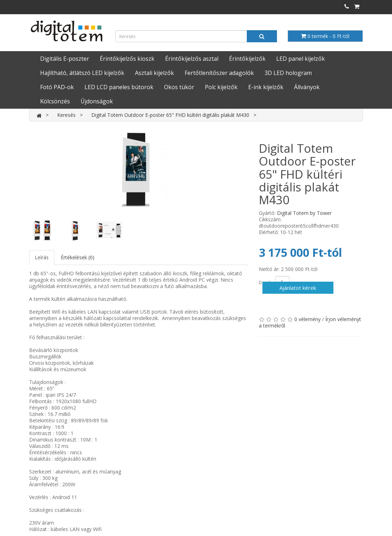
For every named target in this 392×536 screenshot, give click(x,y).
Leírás (42, 257)
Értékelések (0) (78, 257)
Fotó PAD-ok (57, 87)
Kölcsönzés (55, 101)
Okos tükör (179, 87)
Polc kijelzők (221, 87)
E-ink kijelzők (266, 87)
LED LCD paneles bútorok (119, 87)
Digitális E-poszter (65, 59)
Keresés (66, 115)
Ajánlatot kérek (298, 288)
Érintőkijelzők (247, 59)
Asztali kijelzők (154, 73)
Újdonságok (97, 101)
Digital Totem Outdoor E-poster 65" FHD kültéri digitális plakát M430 (170, 115)
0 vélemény (307, 319)
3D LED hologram (288, 73)
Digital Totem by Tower (304, 213)
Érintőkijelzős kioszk (127, 59)
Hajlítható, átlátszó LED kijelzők (82, 73)
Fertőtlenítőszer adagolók (219, 73)
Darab (265, 283)
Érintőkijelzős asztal (192, 59)
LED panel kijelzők (301, 59)
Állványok (307, 87)
